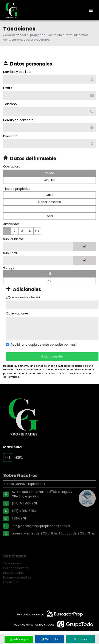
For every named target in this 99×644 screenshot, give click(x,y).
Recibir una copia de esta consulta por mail (54, 345)
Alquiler (49, 191)
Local (49, 227)
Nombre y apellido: (17, 72)
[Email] (49, 95)
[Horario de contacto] (49, 128)
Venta (49, 184)
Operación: (12, 177)
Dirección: (10, 136)
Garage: (9, 278)
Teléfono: (10, 104)
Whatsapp (19, 639)
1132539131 (19, 532)
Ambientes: (12, 235)
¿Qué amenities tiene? (34, 297)
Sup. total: (11, 264)
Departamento (50, 213)
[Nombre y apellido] (49, 79)
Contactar (50, 639)
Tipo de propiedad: (17, 200)
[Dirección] (49, 144)
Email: (7, 88)
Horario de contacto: (19, 120)
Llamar (80, 639)
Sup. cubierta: (13, 250)
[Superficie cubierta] (38, 257)
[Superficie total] (38, 271)
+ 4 (37, 242)
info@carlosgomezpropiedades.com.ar (41, 540)
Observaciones (28, 313)
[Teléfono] (49, 111)
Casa (49, 206)
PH (50, 220)
